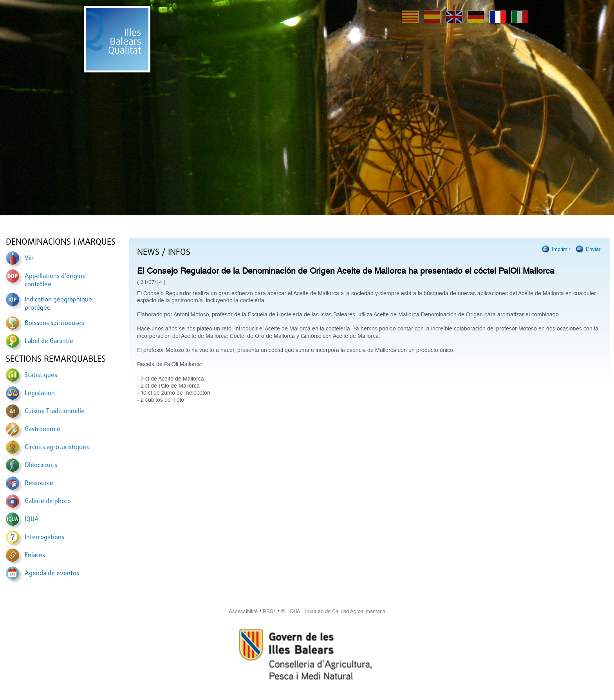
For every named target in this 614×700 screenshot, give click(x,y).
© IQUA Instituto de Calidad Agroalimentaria (333, 611)
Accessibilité (243, 611)
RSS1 (269, 611)
